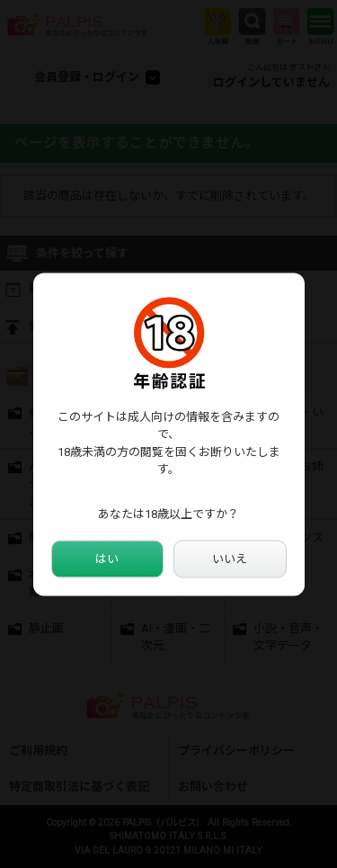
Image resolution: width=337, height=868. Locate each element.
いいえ (230, 559)
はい (107, 559)
